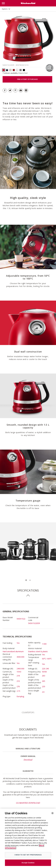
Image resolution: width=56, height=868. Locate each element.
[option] (28, 550)
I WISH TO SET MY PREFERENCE (28, 855)
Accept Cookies (28, 863)
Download (28, 760)
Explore (5, 9)
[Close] (52, 814)
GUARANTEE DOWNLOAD (28, 803)
